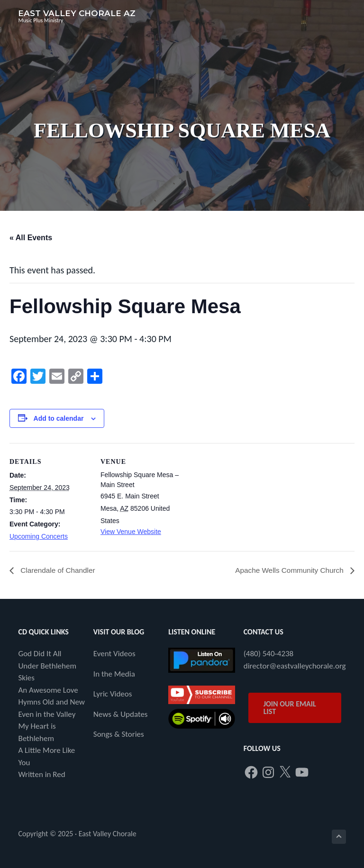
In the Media (114, 674)
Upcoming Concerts (39, 536)
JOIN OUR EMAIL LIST (290, 708)
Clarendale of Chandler (59, 571)
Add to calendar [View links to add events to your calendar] (59, 418)
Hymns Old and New (51, 702)
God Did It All (40, 654)
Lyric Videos (113, 694)
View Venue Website (131, 532)
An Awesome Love (48, 690)
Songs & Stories (119, 735)
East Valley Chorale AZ (77, 13)
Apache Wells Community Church (288, 571)
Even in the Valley (47, 714)
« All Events (31, 238)
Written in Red (41, 775)
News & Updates (121, 714)
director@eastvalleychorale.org (295, 666)
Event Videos (114, 654)
